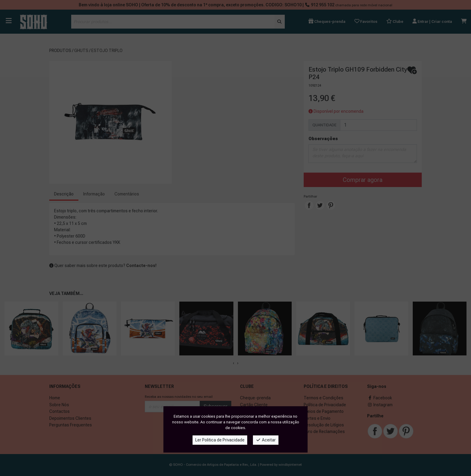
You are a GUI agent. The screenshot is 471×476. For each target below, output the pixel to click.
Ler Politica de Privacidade (220, 440)
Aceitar (266, 440)
